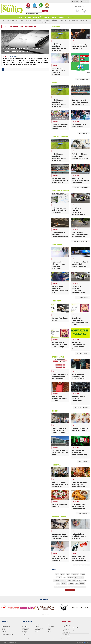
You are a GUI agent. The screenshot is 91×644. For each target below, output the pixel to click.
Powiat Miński (28, 20)
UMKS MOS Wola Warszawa (60, 587)
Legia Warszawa (70, 577)
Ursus (65, 20)
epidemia (57, 574)
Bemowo (5, 20)
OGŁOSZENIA (41, 6)
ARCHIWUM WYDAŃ (28, 6)
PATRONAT (71, 17)
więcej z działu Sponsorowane (81, 407)
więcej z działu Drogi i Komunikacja (80, 241)
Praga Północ (35, 20)
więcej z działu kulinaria (83, 513)
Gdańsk (63, 574)
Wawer (74, 20)
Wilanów (82, 20)
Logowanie (75, 1)
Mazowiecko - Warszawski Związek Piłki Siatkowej (64, 581)
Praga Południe (42, 20)
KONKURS (83, 574)
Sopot (77, 584)
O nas (54, 17)
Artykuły (28, 13)
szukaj (45, 11)
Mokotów (18, 20)
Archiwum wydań (35, 17)
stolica (82, 584)
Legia (64, 577)
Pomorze (64, 584)
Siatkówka (71, 584)
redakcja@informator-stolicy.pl (72, 627)
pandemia (85, 580)
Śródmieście (55, 20)
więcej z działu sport (84, 133)
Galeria (46, 17)
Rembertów (49, 20)
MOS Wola (79, 581)
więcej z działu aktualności (82, 79)
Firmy (32, 13)
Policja (58, 584)
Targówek (61, 20)
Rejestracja (85, 1)
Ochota (23, 20)
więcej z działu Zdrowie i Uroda (81, 565)
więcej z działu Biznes (83, 461)
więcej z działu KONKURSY (82, 353)
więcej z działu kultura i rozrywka (81, 187)
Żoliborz (47, 22)
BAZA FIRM (47, 6)
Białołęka (9, 20)
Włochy (87, 20)
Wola (43, 22)
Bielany (14, 20)
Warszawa (70, 587)
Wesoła (78, 20)
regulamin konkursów (8, 635)
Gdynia (68, 574)
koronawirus (59, 577)
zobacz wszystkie (70, 590)
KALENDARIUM (35, 6)
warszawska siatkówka (81, 587)
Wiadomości (21, 17)
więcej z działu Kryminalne (82, 297)
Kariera (61, 17)
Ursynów (69, 20)
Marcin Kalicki (79, 577)
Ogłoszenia (35, 13)
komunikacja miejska (75, 574)
